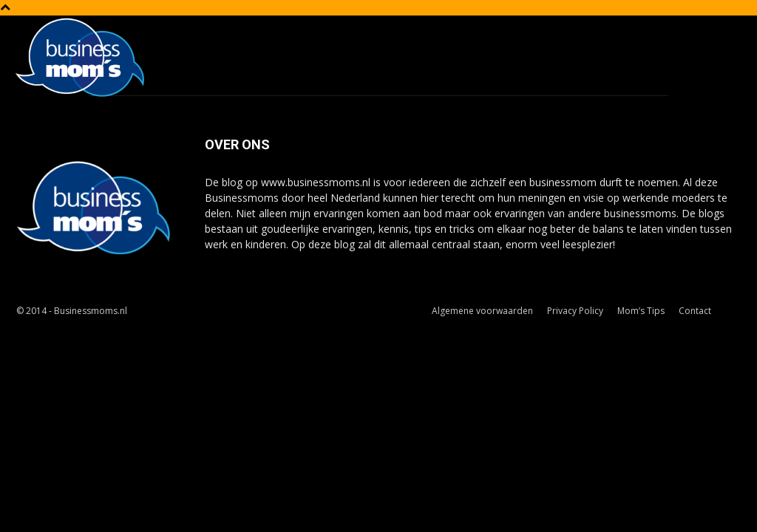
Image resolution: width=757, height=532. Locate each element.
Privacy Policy (575, 311)
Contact (695, 311)
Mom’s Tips (641, 311)
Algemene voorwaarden (482, 311)
